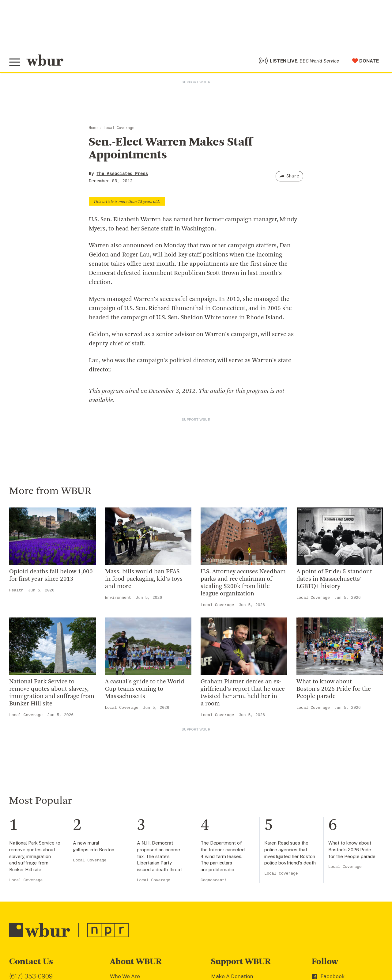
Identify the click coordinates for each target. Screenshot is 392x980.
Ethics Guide (126, 906)
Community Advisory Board (143, 867)
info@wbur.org (30, 839)
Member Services (233, 847)
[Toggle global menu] (15, 62)
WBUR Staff (125, 896)
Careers (120, 886)
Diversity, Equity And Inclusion (147, 847)
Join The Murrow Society (241, 876)
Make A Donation (232, 827)
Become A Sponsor (235, 886)
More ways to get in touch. (47, 874)
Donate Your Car (231, 867)
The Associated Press (122, 174)
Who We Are (125, 827)
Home (93, 128)
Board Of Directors (133, 857)
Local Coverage (119, 128)
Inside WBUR (126, 837)
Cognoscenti (214, 731)
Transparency (127, 876)
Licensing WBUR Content (141, 916)
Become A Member (235, 857)
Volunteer (223, 837)
